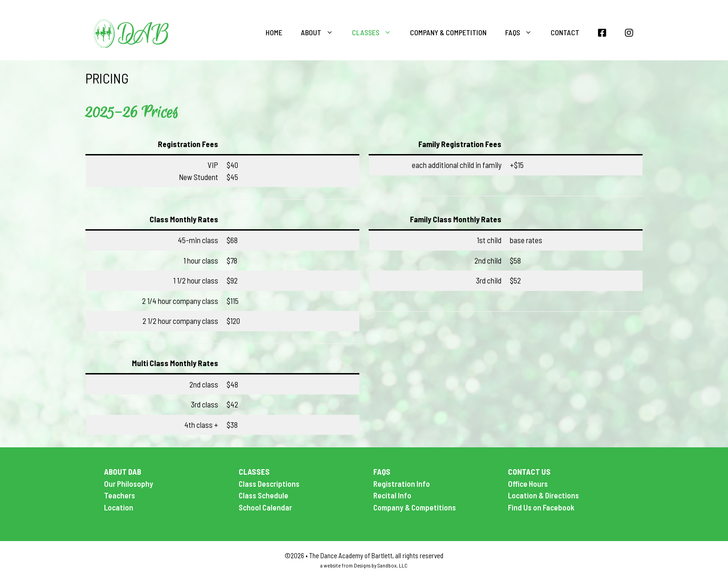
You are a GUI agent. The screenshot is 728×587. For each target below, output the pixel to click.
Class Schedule (263, 495)
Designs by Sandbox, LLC (381, 565)
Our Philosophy (129, 484)
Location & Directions (543, 495)
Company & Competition (448, 32)
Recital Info (392, 495)
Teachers (120, 495)
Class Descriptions (269, 484)
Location (119, 507)
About (322, 32)
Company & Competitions (415, 507)
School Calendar (265, 507)
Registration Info (402, 484)
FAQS (523, 32)
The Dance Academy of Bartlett (351, 555)
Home (274, 32)
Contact (565, 32)
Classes (376, 32)
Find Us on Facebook (541, 507)
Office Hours (528, 484)
